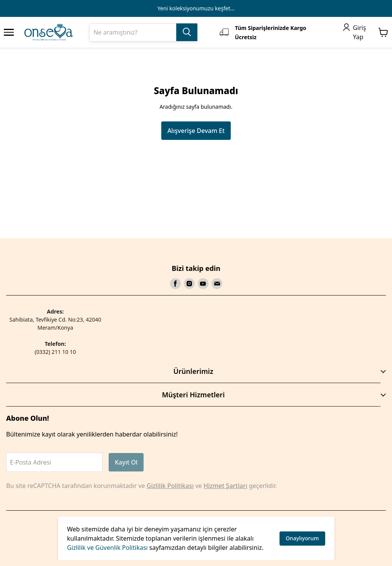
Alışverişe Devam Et (196, 131)
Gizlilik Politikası (170, 486)
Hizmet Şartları (225, 486)
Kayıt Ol (126, 462)
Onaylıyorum (302, 538)
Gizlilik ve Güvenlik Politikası (108, 548)
